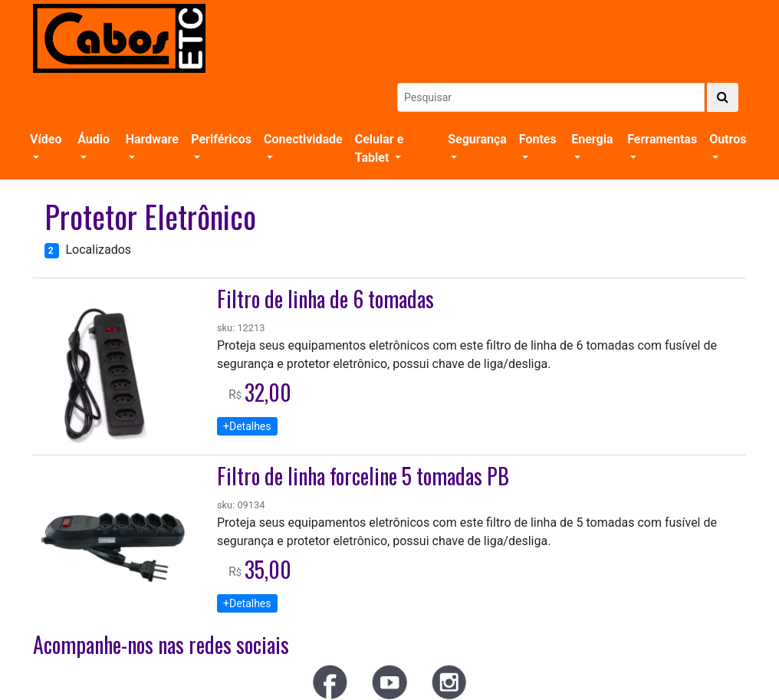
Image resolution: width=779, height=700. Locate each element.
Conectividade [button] (303, 139)
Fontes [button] (538, 139)
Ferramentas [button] (662, 139)
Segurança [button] (477, 139)
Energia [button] (592, 139)
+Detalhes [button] (247, 426)
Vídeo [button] (46, 139)
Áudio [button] (94, 139)
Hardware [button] (152, 139)
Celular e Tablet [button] (380, 148)
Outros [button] (728, 139)
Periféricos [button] (221, 139)
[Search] (551, 97)
